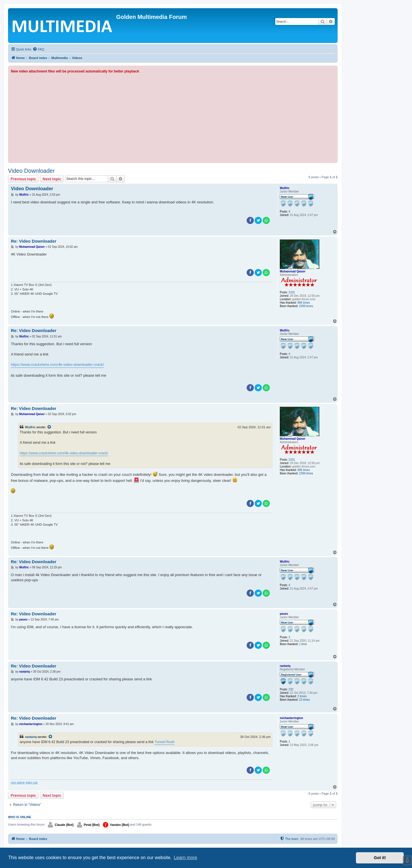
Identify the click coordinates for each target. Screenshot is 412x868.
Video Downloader (31, 171)
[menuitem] (38, 49)
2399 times (306, 306)
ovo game (18, 782)
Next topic (52, 179)
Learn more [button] (185, 858)
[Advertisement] (173, 117)
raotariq (285, 666)
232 (291, 689)
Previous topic (23, 179)
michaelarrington (291, 718)
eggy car (31, 782)
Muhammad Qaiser (293, 271)
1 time (303, 644)
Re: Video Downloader (34, 241)
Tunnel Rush (165, 742)
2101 (292, 292)
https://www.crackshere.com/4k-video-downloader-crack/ (57, 365)
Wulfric (285, 188)
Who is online (20, 817)
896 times (304, 303)
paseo (284, 614)
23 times (304, 700)
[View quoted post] (49, 427)
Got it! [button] (380, 858)
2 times (302, 696)
